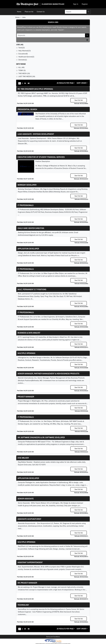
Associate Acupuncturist (29, 519)
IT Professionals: (26, 269)
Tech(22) (22, 48)
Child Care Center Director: (31, 228)
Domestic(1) (23, 60)
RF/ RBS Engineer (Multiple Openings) (35, 89)
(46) (20, 45)
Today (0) (22, 70)
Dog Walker (23, 458)
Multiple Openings (26, 353)
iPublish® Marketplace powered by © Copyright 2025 (53, 641)
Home (19, 12)
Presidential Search (27, 109)
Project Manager (26, 397)
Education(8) (23, 54)
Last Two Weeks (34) (27, 76)
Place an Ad (29, 12)
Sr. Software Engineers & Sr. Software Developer (41, 437)
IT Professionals (25, 205)
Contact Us (41, 12)
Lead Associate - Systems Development (36, 134)
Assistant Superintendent (30, 562)
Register (85, 4)
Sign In (76, 4)
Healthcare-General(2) (26, 57)
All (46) (21, 67)
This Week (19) (24, 73)
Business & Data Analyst (29, 333)
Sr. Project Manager (27, 583)
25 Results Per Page (65, 83)
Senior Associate (26, 499)
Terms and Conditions (53, 637)
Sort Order (82, 83)
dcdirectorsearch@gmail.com (28, 235)
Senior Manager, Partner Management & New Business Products (48, 374)
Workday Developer (27, 185)
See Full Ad (79, 100)
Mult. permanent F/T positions (32, 289)
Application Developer (28, 249)
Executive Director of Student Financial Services (41, 157)
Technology (23, 605)
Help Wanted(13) (24, 51)
